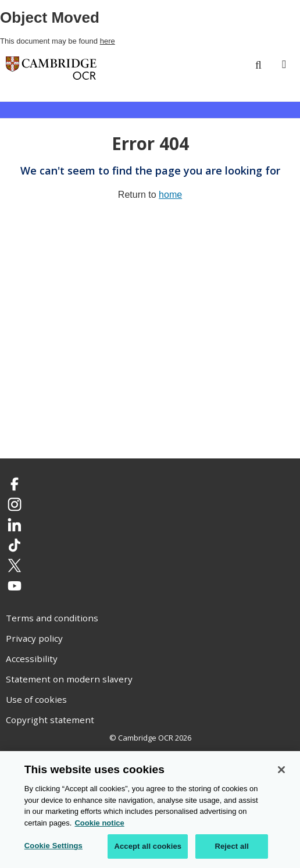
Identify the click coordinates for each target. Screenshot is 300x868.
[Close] (281, 770)
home (170, 195)
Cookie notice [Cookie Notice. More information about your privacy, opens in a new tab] (99, 823)
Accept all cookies (148, 847)
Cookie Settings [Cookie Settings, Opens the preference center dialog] (53, 846)
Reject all (231, 847)
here (108, 41)
